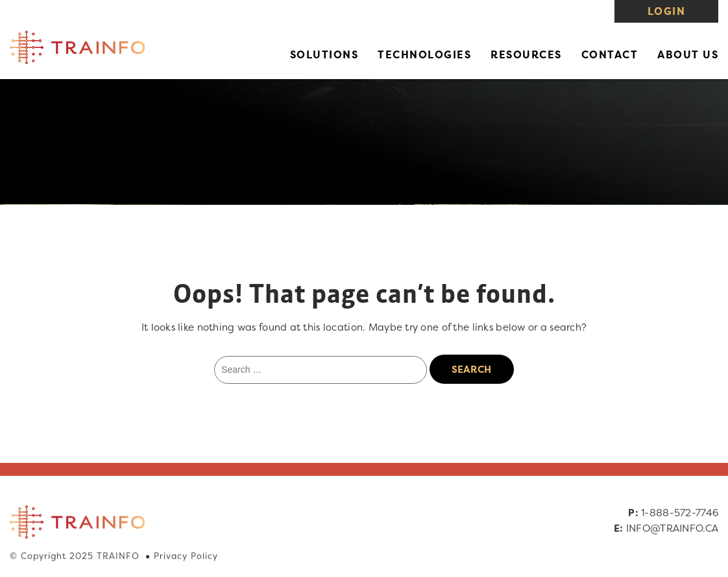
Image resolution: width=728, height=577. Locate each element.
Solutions (324, 54)
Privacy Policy (186, 556)
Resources (526, 54)
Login (666, 11)
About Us (688, 54)
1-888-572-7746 (679, 513)
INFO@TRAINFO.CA (672, 529)
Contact (610, 54)
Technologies (424, 54)
